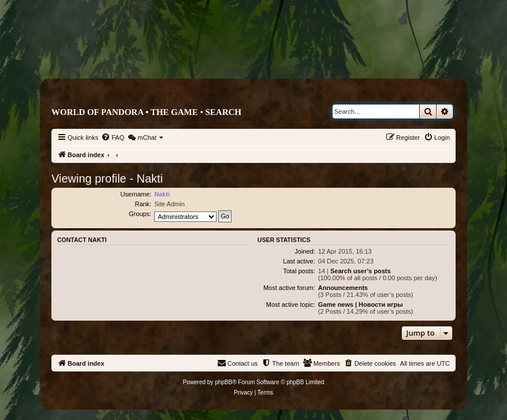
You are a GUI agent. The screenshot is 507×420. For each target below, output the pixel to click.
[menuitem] (113, 137)
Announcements (343, 288)
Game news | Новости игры (361, 304)
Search (223, 112)
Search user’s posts (361, 271)
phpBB (223, 382)
